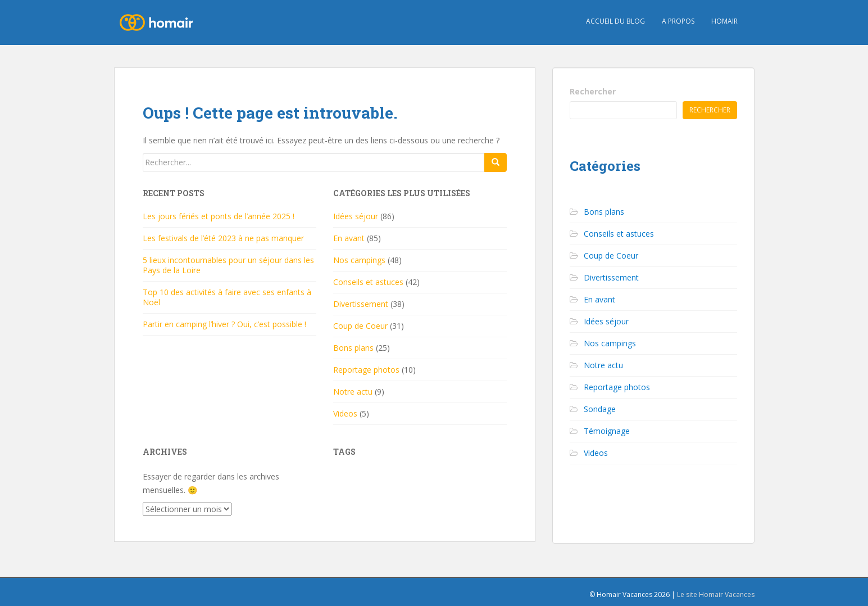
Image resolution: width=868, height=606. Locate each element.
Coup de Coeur (360, 326)
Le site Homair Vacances (716, 594)
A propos (678, 21)
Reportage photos (366, 370)
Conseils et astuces (368, 282)
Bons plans (353, 348)
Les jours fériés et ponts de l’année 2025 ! (219, 216)
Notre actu (353, 392)
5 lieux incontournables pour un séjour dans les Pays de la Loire (228, 265)
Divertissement (361, 304)
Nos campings (359, 260)
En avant (349, 238)
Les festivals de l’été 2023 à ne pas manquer (223, 238)
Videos (345, 413)
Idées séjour (356, 216)
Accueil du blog (615, 21)
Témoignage (607, 431)
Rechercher (593, 91)
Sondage (600, 409)
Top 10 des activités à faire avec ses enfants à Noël (227, 297)
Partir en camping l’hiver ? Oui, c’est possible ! (224, 324)
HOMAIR (724, 21)
